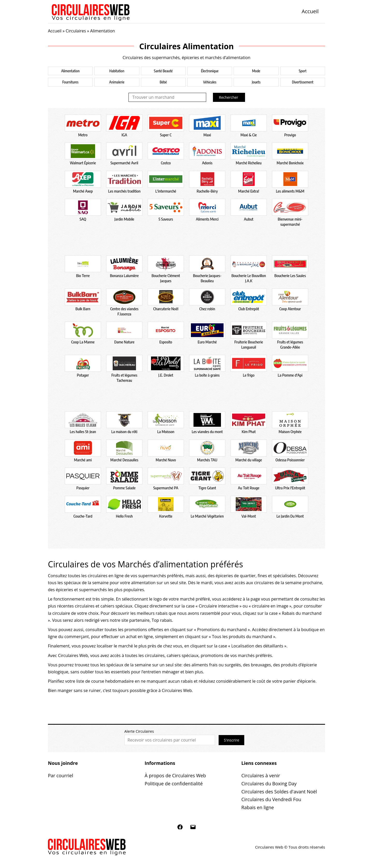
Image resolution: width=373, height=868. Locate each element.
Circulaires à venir (261, 775)
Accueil (310, 11)
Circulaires (76, 31)
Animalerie (117, 82)
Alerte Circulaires (139, 731)
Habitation (117, 71)
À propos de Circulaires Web (175, 775)
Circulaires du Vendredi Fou (271, 799)
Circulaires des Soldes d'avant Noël (279, 792)
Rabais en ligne (258, 807)
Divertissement (303, 82)
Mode (256, 71)
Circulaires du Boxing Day (269, 784)
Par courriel (60, 775)
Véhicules (210, 82)
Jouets (256, 82)
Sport (303, 71)
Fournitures (70, 82)
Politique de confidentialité (174, 784)
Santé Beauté (163, 71)
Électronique (210, 71)
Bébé (163, 82)
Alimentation (70, 71)
